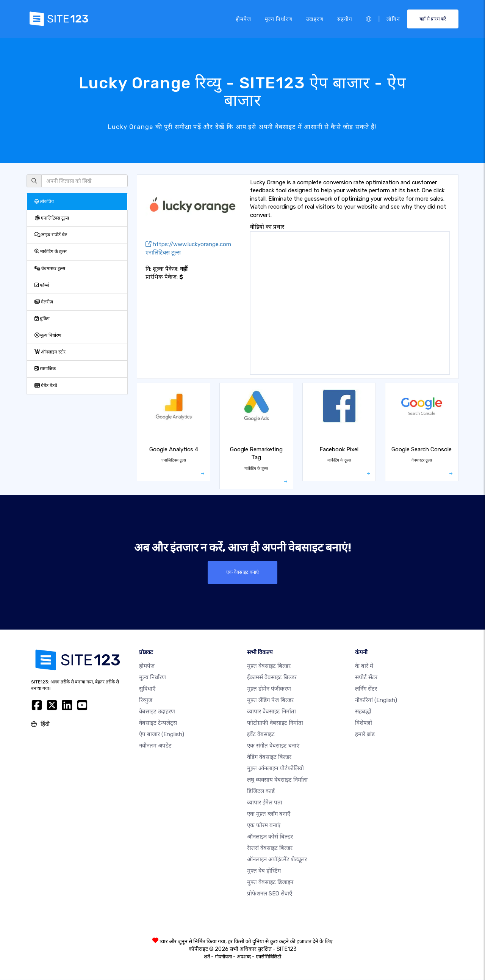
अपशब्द (244, 957)
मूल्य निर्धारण (279, 19)
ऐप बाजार (162, 735)
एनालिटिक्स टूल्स (52, 218)
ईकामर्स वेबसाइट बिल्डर (272, 678)
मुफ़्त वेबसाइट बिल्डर (269, 666)
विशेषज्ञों (364, 723)
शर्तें (207, 957)
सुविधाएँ (147, 689)
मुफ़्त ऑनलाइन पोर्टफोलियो (275, 769)
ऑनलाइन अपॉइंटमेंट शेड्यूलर (277, 860)
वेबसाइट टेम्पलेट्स (158, 723)
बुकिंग (42, 319)
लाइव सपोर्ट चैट (51, 235)
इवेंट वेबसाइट (261, 735)
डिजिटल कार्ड (261, 792)
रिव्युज (146, 700)
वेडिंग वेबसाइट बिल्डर (269, 757)
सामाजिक (45, 369)
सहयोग (345, 19)
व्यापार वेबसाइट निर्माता (271, 712)
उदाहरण (315, 19)
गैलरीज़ (44, 302)
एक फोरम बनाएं (264, 826)
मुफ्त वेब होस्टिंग (264, 871)
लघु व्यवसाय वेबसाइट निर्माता (277, 780)
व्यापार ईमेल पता (265, 803)
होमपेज (243, 19)
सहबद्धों (363, 712)
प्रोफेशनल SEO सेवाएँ (270, 894)
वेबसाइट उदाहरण (157, 712)
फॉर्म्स (42, 285)
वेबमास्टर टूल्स (50, 269)
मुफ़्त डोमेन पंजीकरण (269, 689)
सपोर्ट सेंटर (366, 678)
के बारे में (364, 666)
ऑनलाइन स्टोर (50, 352)
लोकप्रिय (44, 201)
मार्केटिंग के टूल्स (51, 251)
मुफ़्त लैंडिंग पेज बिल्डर (270, 700)
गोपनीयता (223, 957)
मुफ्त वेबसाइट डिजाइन (270, 883)
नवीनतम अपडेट (155, 746)
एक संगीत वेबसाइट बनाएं (273, 746)
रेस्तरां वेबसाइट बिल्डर (270, 848)
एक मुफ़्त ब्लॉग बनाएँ (269, 814)
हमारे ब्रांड (365, 735)
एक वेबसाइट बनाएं (243, 572)
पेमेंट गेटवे (46, 386)
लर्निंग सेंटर (366, 689)
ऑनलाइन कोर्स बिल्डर (270, 837)
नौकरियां (376, 700)
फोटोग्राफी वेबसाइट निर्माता (275, 723)
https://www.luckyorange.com (188, 244)
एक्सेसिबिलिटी (268, 957)
